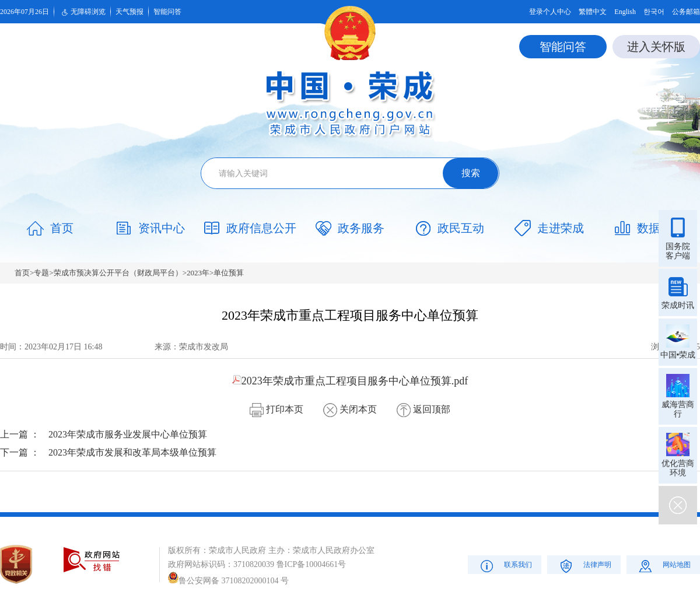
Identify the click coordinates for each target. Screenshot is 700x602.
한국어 (654, 12)
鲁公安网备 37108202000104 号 (228, 581)
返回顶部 (423, 409)
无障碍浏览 (82, 12)
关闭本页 (350, 409)
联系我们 (505, 566)
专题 (41, 273)
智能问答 (167, 12)
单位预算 (229, 273)
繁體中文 (593, 12)
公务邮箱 (686, 12)
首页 (22, 273)
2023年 (198, 273)
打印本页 (276, 409)
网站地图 (664, 566)
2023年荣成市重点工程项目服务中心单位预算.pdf (350, 381)
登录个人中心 (550, 12)
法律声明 (584, 566)
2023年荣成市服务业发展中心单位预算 (128, 434)
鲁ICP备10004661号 (311, 564)
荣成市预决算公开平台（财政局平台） (118, 273)
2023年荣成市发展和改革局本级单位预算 (132, 452)
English (625, 12)
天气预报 (129, 12)
